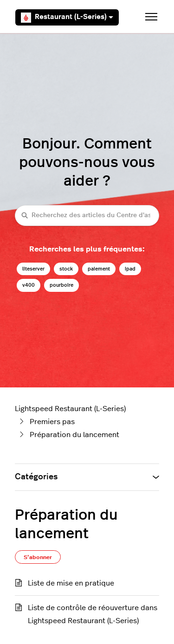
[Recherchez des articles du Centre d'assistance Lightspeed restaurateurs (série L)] (87, 216)
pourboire (61, 285)
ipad (130, 269)
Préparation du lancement (74, 435)
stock (66, 269)
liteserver (33, 269)
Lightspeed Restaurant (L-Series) (70, 409)
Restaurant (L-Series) (67, 18)
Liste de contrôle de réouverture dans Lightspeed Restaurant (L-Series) (93, 614)
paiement (99, 269)
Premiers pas (52, 422)
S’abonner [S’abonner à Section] (38, 557)
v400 (29, 285)
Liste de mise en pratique (71, 583)
